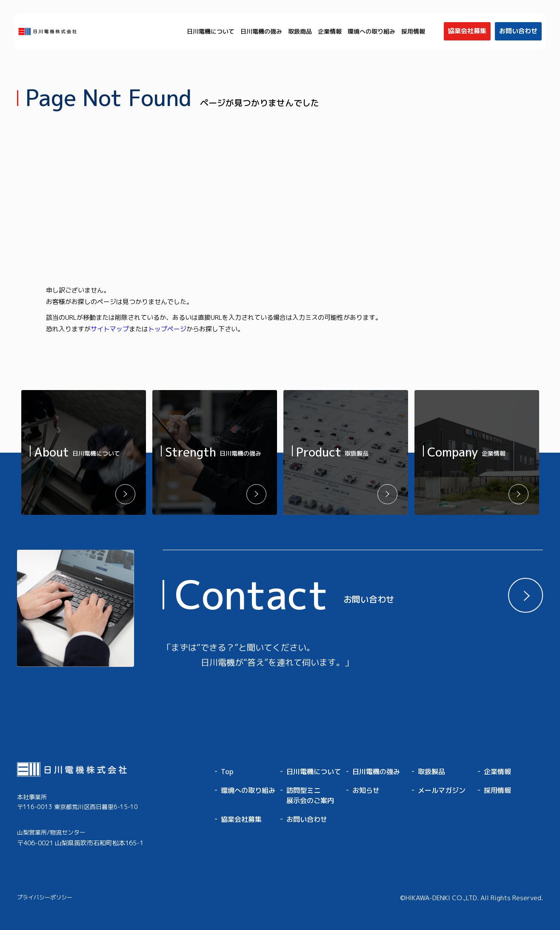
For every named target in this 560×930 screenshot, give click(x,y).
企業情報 (330, 31)
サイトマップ (110, 329)
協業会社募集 (241, 819)
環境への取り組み (371, 31)
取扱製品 (431, 772)
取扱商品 (300, 31)
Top (227, 772)
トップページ (167, 329)
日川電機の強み (261, 31)
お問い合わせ (307, 819)
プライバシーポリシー (45, 897)
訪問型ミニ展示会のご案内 (310, 795)
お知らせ (366, 790)
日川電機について (211, 31)
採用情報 (413, 31)
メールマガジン (442, 790)
